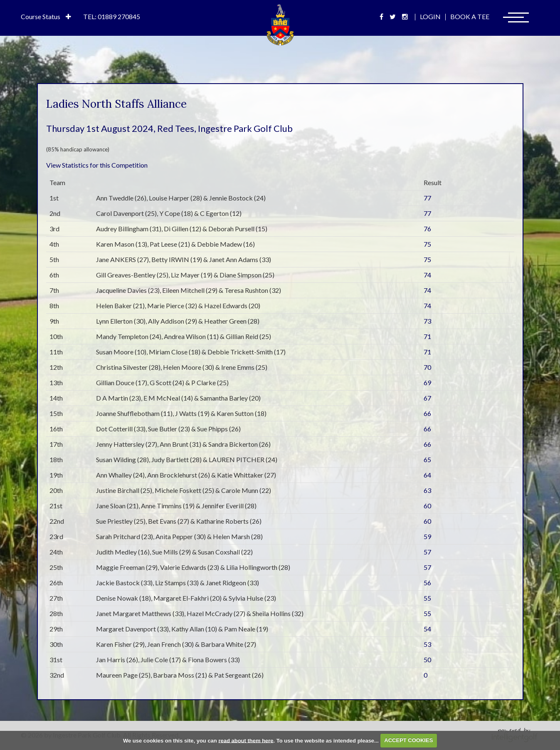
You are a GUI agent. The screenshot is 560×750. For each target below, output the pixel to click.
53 (427, 644)
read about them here (246, 740)
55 (427, 598)
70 (427, 367)
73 (427, 321)
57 (427, 552)
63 (427, 490)
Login (430, 16)
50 (427, 660)
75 (427, 244)
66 (427, 413)
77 (427, 198)
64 (427, 475)
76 (427, 229)
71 (427, 336)
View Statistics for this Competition (97, 165)
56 (427, 583)
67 (427, 398)
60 (427, 506)
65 (427, 459)
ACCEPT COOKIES (408, 740)
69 (427, 382)
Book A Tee (470, 16)
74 (427, 275)
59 (427, 536)
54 (427, 629)
